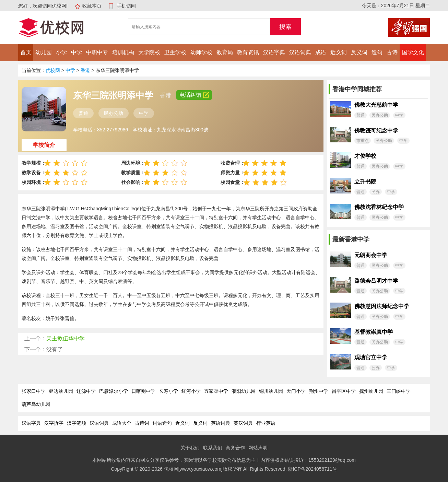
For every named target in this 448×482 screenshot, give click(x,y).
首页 (26, 52)
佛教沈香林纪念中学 (379, 207)
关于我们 (190, 448)
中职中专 (97, 52)
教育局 (225, 52)
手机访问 (126, 6)
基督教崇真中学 (374, 332)
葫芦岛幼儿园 (36, 404)
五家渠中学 (216, 391)
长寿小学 (168, 391)
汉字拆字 (54, 423)
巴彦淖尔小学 (114, 391)
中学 (76, 52)
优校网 (53, 70)
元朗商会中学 (371, 255)
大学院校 (149, 52)
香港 (85, 70)
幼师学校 (201, 52)
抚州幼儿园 (371, 391)
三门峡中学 (399, 391)
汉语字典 (274, 52)
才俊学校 (365, 156)
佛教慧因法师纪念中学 (382, 306)
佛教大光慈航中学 (376, 105)
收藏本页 (92, 6)
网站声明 (258, 448)
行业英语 (266, 423)
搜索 (285, 27)
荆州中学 (319, 391)
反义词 (359, 52)
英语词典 (221, 423)
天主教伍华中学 (66, 338)
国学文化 (413, 52)
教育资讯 (248, 52)
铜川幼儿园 (271, 391)
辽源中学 (86, 391)
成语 (321, 52)
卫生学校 (175, 52)
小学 (61, 52)
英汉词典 (243, 423)
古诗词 (142, 423)
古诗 (392, 52)
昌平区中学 (344, 391)
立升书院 (365, 182)
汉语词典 (300, 52)
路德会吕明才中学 (376, 281)
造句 (377, 52)
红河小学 (191, 391)
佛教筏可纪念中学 (376, 131)
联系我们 (213, 448)
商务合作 (235, 448)
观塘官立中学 (371, 357)
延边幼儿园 (61, 391)
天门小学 (296, 391)
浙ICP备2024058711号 (312, 469)
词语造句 (162, 423)
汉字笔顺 (76, 423)
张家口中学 (34, 391)
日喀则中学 (143, 391)
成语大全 (122, 423)
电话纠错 (194, 95)
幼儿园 (44, 52)
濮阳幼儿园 (244, 391)
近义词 (339, 52)
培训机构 (123, 52)
